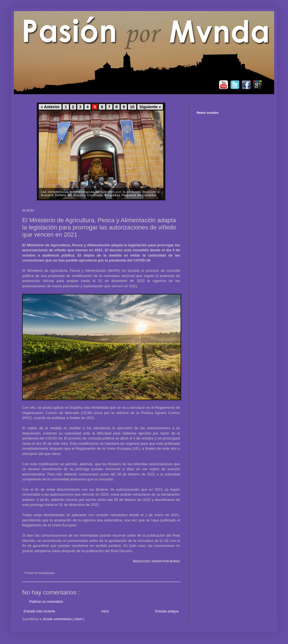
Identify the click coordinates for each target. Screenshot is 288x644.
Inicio (105, 611)
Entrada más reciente (39, 611)
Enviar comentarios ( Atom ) (64, 619)
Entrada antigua (167, 611)
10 (132, 107)
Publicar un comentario (46, 602)
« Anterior (50, 107)
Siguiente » (150, 107)
